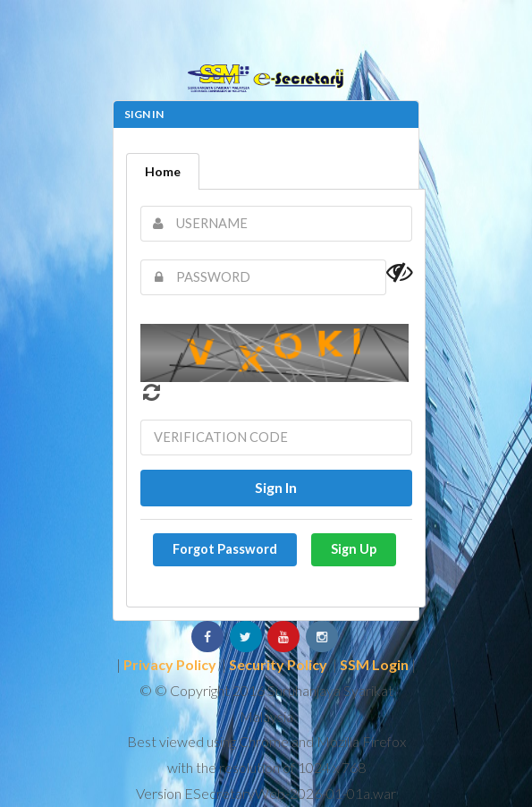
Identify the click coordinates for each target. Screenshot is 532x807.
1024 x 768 (332, 767)
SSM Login (374, 664)
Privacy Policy (170, 664)
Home (163, 171)
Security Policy (278, 664)
